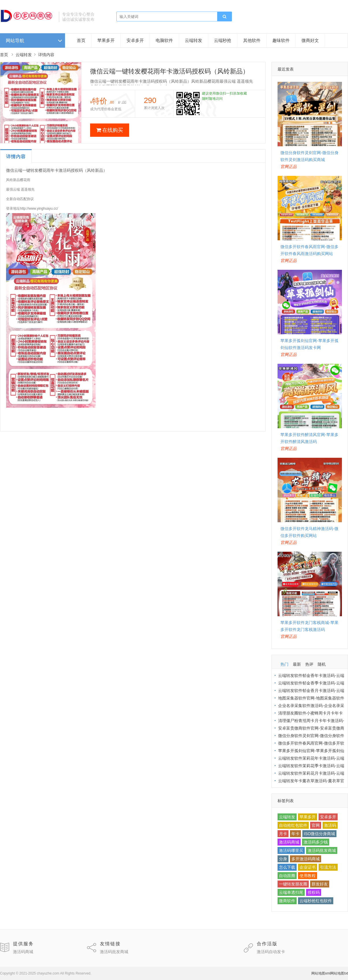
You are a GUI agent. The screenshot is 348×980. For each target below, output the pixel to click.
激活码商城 (289, 842)
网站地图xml (321, 973)
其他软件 (252, 40)
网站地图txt (339, 973)
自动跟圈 (287, 876)
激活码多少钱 (316, 842)
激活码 (330, 825)
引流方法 (328, 867)
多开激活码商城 (306, 859)
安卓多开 (135, 40)
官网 (316, 825)
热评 (309, 664)
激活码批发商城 (322, 850)
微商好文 (310, 40)
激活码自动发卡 (271, 952)
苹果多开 (106, 40)
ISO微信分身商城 (319, 834)
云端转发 (193, 40)
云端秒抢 (223, 40)
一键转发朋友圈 (293, 884)
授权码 (314, 892)
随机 (322, 664)
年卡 (295, 834)
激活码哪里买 (291, 850)
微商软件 (287, 901)
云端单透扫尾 (291, 892)
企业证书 (308, 867)
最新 (297, 664)
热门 (284, 664)
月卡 (283, 834)
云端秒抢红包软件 (316, 901)
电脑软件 (164, 40)
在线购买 (110, 130)
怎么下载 (287, 867)
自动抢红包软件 (293, 825)
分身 (283, 859)
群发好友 (320, 884)
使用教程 (308, 876)
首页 (81, 40)
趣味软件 (281, 40)
